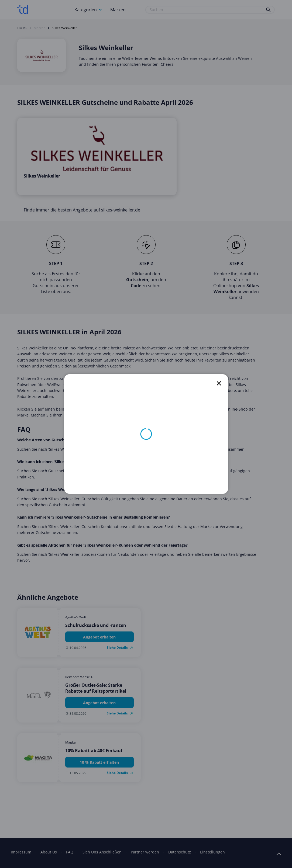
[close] (219, 383)
